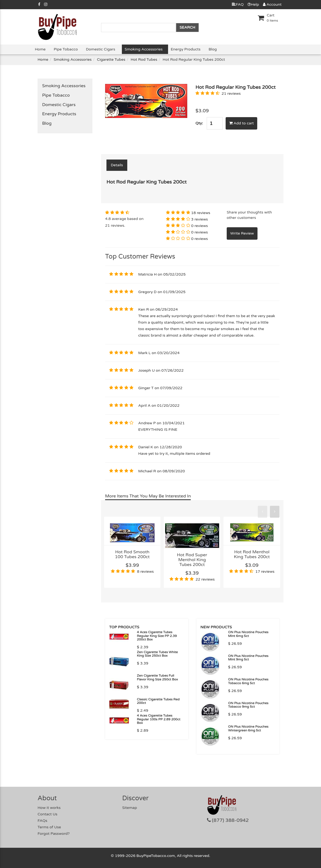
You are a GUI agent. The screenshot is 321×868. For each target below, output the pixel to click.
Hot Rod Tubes (144, 60)
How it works (49, 808)
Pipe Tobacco (66, 49)
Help (253, 4)
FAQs (42, 821)
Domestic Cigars (101, 49)
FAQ (238, 4)
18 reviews (201, 213)
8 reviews (145, 572)
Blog (213, 49)
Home (40, 49)
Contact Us (47, 814)
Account (272, 4)
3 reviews (199, 219)
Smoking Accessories (143, 49)
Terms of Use (49, 827)
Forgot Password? (54, 834)
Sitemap (130, 808)
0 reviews (199, 226)
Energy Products (186, 49)
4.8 (108, 219)
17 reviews (265, 572)
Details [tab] (117, 165)
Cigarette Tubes (111, 60)
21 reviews (231, 94)
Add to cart (242, 123)
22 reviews (205, 579)
